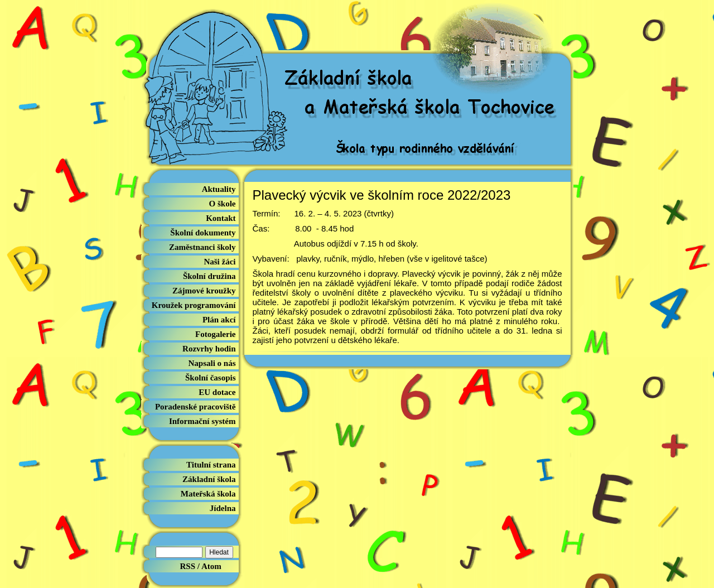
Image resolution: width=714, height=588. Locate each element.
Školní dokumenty (203, 233)
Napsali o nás (212, 363)
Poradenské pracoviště (196, 407)
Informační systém (202, 421)
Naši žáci (219, 262)
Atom (211, 566)
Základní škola (209, 479)
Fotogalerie (215, 334)
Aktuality (219, 189)
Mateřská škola (208, 494)
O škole (223, 204)
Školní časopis (210, 378)
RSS (188, 566)
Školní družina (209, 276)
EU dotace (217, 392)
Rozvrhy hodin (209, 349)
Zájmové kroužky (204, 291)
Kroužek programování (194, 305)
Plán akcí (219, 320)
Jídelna (223, 508)
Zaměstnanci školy (202, 247)
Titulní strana (211, 465)
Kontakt (221, 218)
